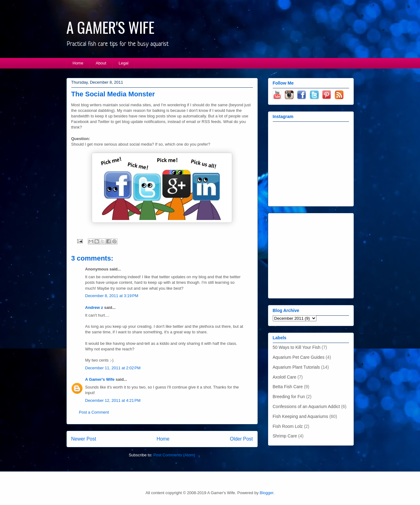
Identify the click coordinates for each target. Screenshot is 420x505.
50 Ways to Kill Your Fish (297, 347)
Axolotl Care (285, 377)
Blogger (267, 493)
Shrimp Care (285, 436)
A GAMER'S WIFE (110, 27)
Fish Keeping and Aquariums (301, 416)
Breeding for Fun (289, 397)
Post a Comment (94, 412)
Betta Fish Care (288, 387)
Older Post (241, 439)
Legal (124, 63)
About (101, 63)
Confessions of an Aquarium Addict (306, 406)
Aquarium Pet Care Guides (299, 357)
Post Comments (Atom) (174, 455)
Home (78, 63)
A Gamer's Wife (100, 379)
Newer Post (84, 439)
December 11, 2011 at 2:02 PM (113, 368)
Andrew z (94, 307)
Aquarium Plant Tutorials (296, 367)
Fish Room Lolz (288, 426)
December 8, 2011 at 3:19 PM (112, 296)
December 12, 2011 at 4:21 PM (113, 400)
